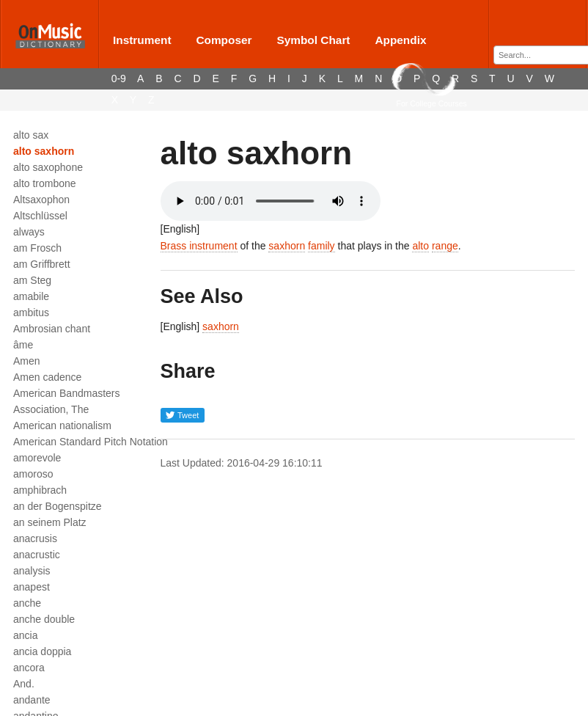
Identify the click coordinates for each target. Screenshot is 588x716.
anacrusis (35, 538)
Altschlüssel (40, 216)
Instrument (142, 40)
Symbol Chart (313, 40)
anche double (44, 619)
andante (32, 700)
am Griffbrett (42, 264)
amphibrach (40, 490)
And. (24, 684)
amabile (31, 296)
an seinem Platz (50, 522)
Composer (224, 40)
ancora (29, 668)
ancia (25, 635)
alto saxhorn (44, 151)
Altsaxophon (41, 200)
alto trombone (45, 183)
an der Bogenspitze (58, 506)
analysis (32, 571)
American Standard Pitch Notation (91, 442)
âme (23, 345)
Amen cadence (47, 377)
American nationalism (62, 425)
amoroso (33, 474)
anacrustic (37, 555)
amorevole (37, 458)
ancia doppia (42, 651)
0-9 (119, 78)
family (321, 246)
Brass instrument (199, 246)
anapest (32, 587)
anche (27, 603)
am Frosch (37, 248)
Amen (27, 361)
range (445, 246)
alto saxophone (48, 167)
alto (420, 246)
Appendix (400, 40)
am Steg (32, 280)
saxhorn (287, 246)
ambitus (31, 313)
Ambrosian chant (52, 329)
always (29, 232)
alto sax (31, 135)
